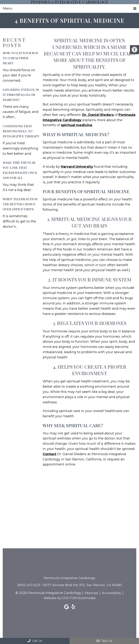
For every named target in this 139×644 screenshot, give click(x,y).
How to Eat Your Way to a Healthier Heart (20, 58)
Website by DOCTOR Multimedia (69, 598)
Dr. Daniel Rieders (98, 115)
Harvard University (77, 167)
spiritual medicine (77, 125)
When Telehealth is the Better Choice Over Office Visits (20, 204)
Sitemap (91, 593)
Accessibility (112, 593)
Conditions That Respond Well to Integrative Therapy (21, 131)
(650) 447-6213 (28, 585)
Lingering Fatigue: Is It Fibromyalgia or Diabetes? (21, 95)
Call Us (35, 641)
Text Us (104, 641)
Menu (8, 8)
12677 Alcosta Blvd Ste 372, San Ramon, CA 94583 (82, 585)
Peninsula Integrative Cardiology (69, 2)
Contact (50, 454)
